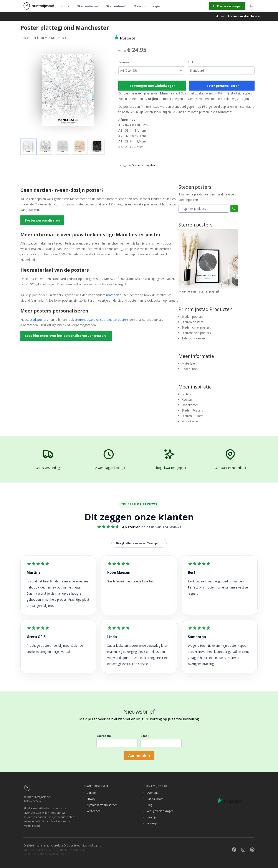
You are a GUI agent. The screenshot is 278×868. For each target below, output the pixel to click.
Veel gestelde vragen (160, 811)
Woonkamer (190, 421)
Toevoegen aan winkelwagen (152, 86)
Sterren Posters (193, 416)
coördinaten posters (114, 320)
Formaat (124, 62)
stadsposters (39, 320)
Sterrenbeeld (116, 6)
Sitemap (152, 823)
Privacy (91, 799)
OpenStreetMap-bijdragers (84, 846)
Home (65, 6)
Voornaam (104, 736)
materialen (114, 295)
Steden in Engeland (144, 165)
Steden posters (192, 317)
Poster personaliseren (222, 86)
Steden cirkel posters (196, 327)
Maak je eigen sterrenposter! (208, 261)
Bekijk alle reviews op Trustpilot (139, 543)
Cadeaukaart (155, 799)
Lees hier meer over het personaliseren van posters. (66, 336)
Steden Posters (192, 410)
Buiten (186, 394)
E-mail (145, 736)
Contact (91, 793)
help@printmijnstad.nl (37, 797)
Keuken (187, 399)
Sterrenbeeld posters (196, 333)
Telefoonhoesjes (147, 6)
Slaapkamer (190, 405)
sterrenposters (85, 320)
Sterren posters (192, 322)
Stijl (190, 62)
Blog (149, 805)
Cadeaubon (190, 369)
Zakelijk (151, 817)
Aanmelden (139, 756)
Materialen (189, 363)
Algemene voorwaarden (102, 805)
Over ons (152, 793)
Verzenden (94, 811)
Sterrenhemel (88, 6)
